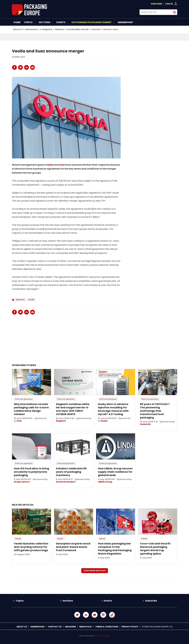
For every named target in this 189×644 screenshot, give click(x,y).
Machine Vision (111, 29)
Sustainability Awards (78, 29)
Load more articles (95, 571)
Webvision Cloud (102, 636)
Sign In (169, 4)
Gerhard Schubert (66, 482)
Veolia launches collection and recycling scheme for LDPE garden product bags (31, 547)
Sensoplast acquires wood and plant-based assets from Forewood (73, 547)
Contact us (55, 627)
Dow (19, 421)
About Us (18, 29)
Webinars (60, 29)
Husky (104, 421)
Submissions (31, 29)
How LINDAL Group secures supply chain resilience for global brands (115, 472)
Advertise (96, 29)
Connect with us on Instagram (103, 615)
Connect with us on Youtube (95, 615)
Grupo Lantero (22, 482)
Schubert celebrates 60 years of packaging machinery (71, 472)
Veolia (50, 165)
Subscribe (156, 4)
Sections (68, 601)
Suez (62, 165)
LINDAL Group (105, 482)
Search (174, 12)
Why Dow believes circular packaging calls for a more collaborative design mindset (31, 409)
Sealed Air (145, 424)
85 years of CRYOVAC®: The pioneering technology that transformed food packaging (155, 411)
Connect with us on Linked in (86, 615)
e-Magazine (46, 29)
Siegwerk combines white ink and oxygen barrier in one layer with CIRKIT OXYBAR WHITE (73, 409)
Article (18, 539)
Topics (20, 601)
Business (20, 300)
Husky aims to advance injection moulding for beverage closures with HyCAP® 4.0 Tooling (113, 409)
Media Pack (86, 627)
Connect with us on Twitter (77, 615)
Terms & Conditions (107, 627)
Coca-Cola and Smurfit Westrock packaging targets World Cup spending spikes (155, 549)
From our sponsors (24, 399)
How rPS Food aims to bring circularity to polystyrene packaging (31, 472)
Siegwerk (61, 421)
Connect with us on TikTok (112, 615)
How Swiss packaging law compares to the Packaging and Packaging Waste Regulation (115, 549)
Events (108, 601)
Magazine (70, 627)
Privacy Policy (130, 627)
